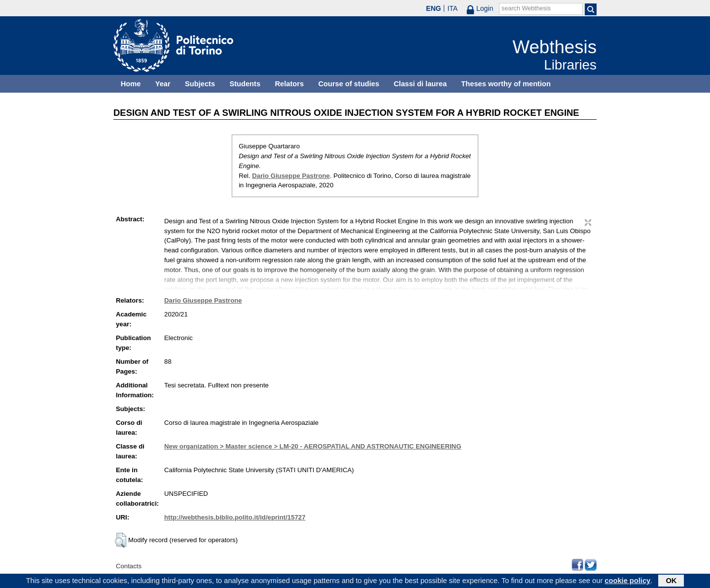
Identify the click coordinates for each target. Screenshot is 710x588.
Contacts (129, 566)
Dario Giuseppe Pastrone (291, 176)
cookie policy (627, 582)
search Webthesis (526, 8)
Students (245, 84)
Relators (289, 84)
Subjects (200, 84)
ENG (433, 8)
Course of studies (349, 84)
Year (163, 84)
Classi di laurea (421, 84)
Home (131, 84)
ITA (452, 8)
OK (671, 582)
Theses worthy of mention (506, 84)
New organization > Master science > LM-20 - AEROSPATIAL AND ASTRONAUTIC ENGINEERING (313, 446)
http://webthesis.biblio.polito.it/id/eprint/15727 (235, 517)
